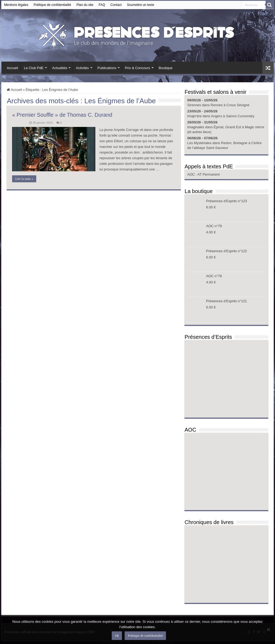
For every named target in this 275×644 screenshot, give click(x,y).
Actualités (60, 68)
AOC (191, 174)
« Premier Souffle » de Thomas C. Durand (62, 115)
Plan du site (85, 5)
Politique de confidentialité (52, 5)
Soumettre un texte (141, 5)
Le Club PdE (34, 68)
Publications (107, 68)
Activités (82, 68)
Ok (117, 636)
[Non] (268, 629)
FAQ (102, 5)
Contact (116, 5)
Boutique (166, 68)
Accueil (12, 68)
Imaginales (196, 127)
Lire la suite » (24, 179)
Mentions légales (16, 5)
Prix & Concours (137, 68)
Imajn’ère (194, 116)
